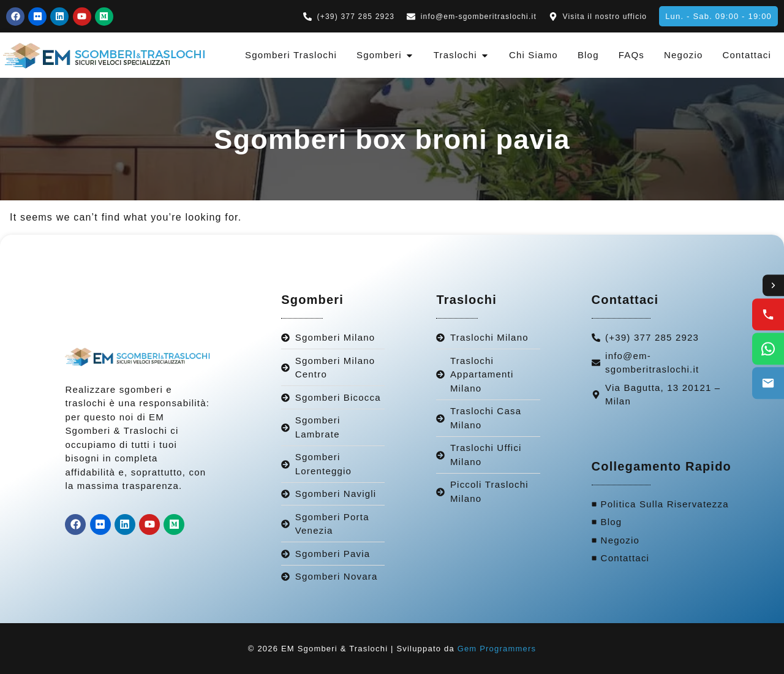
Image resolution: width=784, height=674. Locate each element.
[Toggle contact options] (773, 286)
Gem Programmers (497, 649)
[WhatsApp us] (768, 349)
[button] (718, 16)
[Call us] (768, 315)
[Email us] (768, 384)
